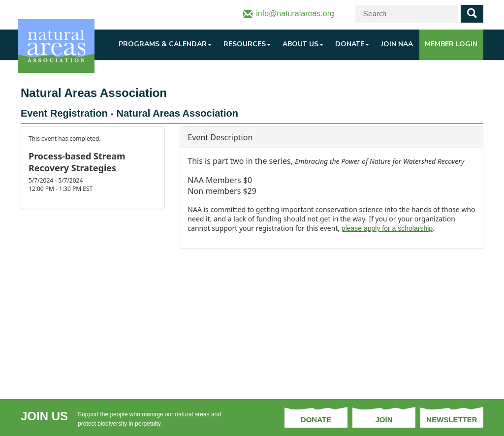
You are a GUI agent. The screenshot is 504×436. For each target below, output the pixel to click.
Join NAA (397, 44)
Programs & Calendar (165, 44)
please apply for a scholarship (387, 228)
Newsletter (452, 420)
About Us (303, 44)
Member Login (451, 44)
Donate (352, 44)
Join (384, 420)
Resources (247, 44)
